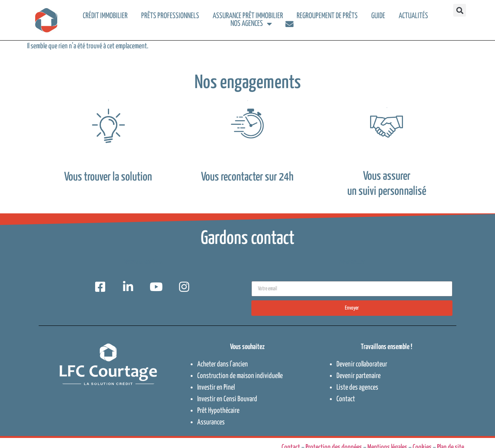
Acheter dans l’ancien (223, 364)
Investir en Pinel (216, 388)
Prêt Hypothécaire (218, 411)
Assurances (211, 422)
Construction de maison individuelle (240, 376)
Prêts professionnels (170, 16)
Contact (346, 399)
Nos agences (251, 24)
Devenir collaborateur (362, 364)
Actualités (413, 16)
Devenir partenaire (358, 376)
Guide (378, 16)
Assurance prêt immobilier (248, 16)
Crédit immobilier (105, 16)
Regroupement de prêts (327, 16)
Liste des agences (357, 388)
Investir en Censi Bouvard (227, 399)
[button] (460, 10)
